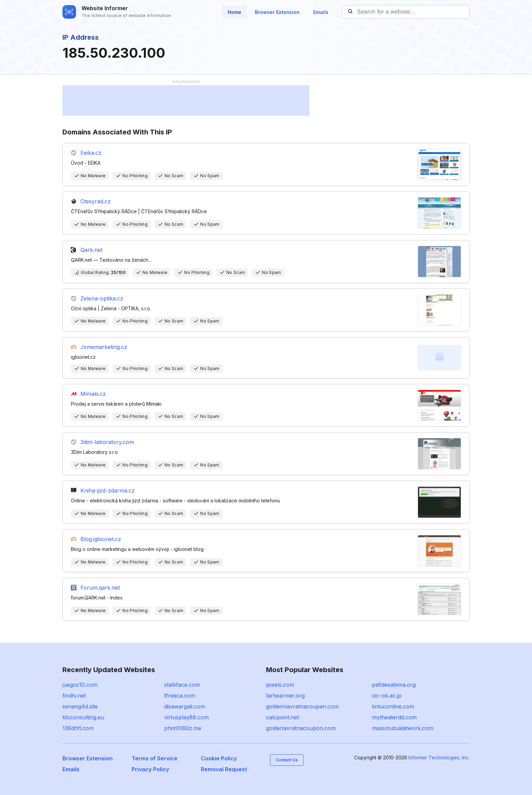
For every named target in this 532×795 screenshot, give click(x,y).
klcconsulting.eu (83, 717)
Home (234, 12)
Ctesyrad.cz (96, 201)
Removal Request (224, 769)
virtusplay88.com (186, 717)
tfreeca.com (180, 696)
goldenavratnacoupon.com (301, 728)
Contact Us (287, 760)
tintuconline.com (393, 706)
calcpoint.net (282, 717)
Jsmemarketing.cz (104, 347)
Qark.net (91, 250)
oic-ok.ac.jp (387, 696)
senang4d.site (80, 706)
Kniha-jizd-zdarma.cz (108, 491)
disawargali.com (185, 706)
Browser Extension (277, 12)
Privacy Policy (150, 769)
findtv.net (74, 696)
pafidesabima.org (394, 685)
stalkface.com (182, 685)
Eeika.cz (91, 153)
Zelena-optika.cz (102, 298)
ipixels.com (280, 685)
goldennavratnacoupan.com (302, 706)
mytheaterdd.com (394, 717)
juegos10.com (80, 685)
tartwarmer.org (285, 696)
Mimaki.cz (93, 394)
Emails (321, 12)
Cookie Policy (219, 758)
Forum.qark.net (100, 588)
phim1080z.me (183, 728)
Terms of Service (155, 758)
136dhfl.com (78, 728)
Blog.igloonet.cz (101, 539)
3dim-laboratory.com (107, 442)
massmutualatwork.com (403, 728)
